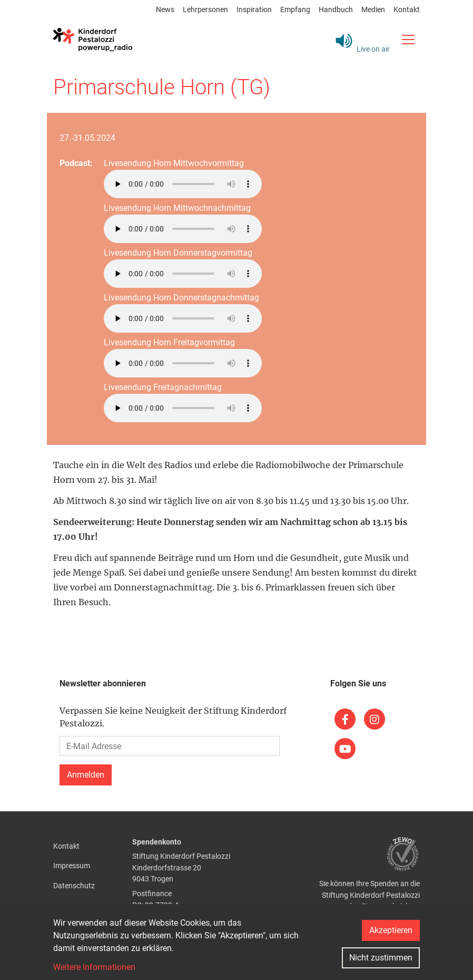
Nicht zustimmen (381, 958)
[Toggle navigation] (408, 40)
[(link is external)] (345, 719)
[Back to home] (93, 40)
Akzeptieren (391, 930)
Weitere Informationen (94, 967)
